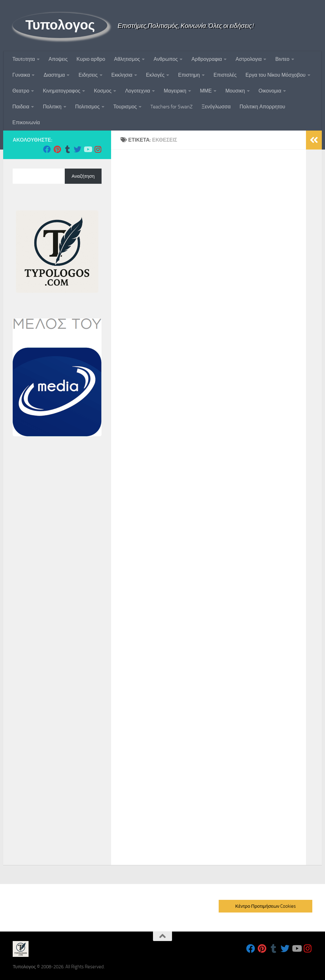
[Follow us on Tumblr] (67, 149)
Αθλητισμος (127, 59)
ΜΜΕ (206, 91)
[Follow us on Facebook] (47, 149)
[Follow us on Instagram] (98, 149)
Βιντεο (282, 59)
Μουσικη (235, 91)
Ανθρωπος (166, 59)
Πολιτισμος (87, 107)
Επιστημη (189, 75)
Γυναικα (21, 75)
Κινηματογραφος (62, 91)
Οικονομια (270, 91)
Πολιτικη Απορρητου (262, 107)
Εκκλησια (122, 75)
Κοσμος (103, 91)
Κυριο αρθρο (91, 59)
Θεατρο (21, 91)
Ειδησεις (88, 75)
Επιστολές (225, 75)
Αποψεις (58, 59)
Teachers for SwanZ (172, 107)
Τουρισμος (125, 107)
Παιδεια (21, 107)
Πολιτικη (52, 107)
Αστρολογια (249, 59)
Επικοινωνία (26, 122)
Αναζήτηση (83, 176)
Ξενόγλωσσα (216, 107)
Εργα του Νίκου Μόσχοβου (275, 75)
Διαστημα (54, 75)
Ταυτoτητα (24, 59)
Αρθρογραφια (207, 59)
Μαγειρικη (175, 91)
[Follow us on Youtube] (88, 149)
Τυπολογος (60, 25)
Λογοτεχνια (138, 91)
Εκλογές (155, 75)
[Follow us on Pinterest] (57, 149)
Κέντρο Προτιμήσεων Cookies (265, 906)
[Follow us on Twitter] (77, 149)
